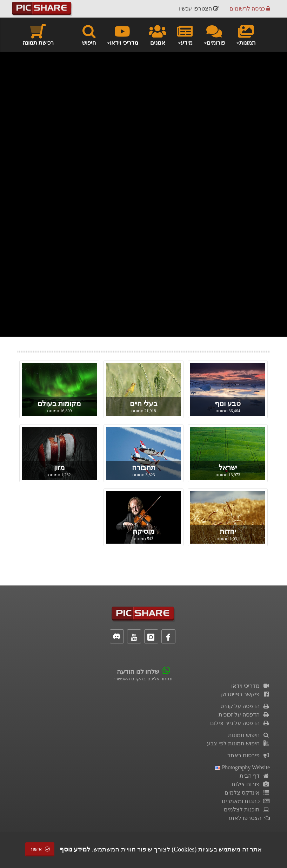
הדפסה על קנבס (245, 706)
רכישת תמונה (38, 34)
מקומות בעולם (59, 403)
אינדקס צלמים (247, 793)
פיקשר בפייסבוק (245, 694)
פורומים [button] (214, 34)
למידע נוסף (75, 849)
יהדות (228, 531)
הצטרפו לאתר (249, 818)
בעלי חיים (144, 403)
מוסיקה (144, 531)
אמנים (158, 34)
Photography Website (242, 767)
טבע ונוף (228, 403)
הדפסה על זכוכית (244, 715)
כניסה (250, 9)
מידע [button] (185, 34)
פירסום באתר (249, 755)
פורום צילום (251, 784)
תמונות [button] (246, 34)
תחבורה (144, 467)
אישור (40, 849)
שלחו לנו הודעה (138, 672)
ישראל (228, 467)
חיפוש (89, 34)
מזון (59, 467)
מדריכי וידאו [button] (122, 34)
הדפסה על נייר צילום (240, 723)
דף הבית (255, 776)
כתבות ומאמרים (246, 801)
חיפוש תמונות (249, 735)
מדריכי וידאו (251, 686)
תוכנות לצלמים (247, 809)
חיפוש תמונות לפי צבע (238, 743)
